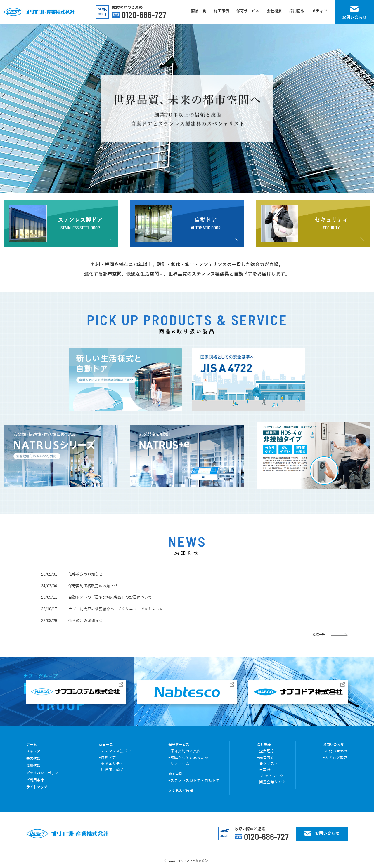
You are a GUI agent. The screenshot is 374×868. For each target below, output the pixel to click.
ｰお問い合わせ (335, 751)
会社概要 (264, 745)
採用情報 (33, 766)
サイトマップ (37, 787)
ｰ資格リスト (268, 764)
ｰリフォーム (179, 764)
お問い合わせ (333, 745)
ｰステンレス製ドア (115, 751)
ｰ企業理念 (266, 751)
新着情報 (33, 759)
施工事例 (175, 774)
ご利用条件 (35, 780)
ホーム (32, 745)
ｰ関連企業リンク (271, 782)
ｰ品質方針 (266, 758)
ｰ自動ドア (107, 758)
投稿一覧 (319, 635)
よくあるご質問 (181, 791)
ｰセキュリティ (111, 764)
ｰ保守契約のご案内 (185, 751)
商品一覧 (106, 745)
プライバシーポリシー (44, 773)
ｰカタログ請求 (335, 758)
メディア (33, 752)
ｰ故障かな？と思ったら (188, 758)
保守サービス (179, 745)
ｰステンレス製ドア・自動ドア (194, 781)
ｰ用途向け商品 (111, 770)
